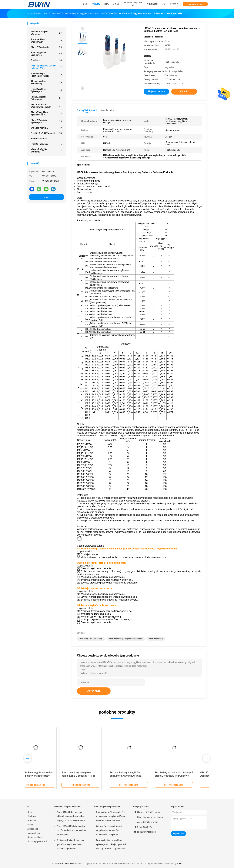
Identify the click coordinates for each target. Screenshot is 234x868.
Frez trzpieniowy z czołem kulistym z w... (47, 67)
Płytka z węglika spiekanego (47, 98)
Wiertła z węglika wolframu (47, 151)
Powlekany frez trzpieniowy (91, 639)
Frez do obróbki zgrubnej (47, 133)
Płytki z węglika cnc (47, 47)
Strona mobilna (35, 837)
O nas (30, 825)
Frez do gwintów (47, 139)
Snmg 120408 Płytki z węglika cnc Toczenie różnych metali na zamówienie (71, 830)
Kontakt (47, 197)
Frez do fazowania (47, 144)
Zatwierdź (94, 691)
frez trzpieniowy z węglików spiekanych (126, 639)
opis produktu (108, 110)
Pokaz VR (32, 821)
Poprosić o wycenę (195, 4)
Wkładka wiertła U (47, 128)
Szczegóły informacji (87, 110)
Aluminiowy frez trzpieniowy (47, 82)
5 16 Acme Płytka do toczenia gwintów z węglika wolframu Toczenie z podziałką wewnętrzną (71, 845)
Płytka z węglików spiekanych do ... (47, 114)
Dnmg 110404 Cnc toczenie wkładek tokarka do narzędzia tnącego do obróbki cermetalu (71, 816)
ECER (179, 864)
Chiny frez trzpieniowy (63, 864)
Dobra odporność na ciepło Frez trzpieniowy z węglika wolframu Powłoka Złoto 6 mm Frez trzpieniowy (111, 817)
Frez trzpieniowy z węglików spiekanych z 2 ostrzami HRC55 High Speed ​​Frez (182, 776)
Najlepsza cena (156, 91)
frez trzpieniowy (156, 639)
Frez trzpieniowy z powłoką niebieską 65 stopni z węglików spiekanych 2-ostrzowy (46, 776)
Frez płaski (47, 60)
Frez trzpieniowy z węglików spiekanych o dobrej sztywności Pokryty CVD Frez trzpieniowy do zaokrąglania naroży (111, 845)
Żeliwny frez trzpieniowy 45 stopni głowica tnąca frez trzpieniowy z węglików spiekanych (109, 831)
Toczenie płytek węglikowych (47, 41)
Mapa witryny (34, 833)
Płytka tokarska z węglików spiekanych (47, 106)
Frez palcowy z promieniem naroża (47, 75)
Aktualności (33, 829)
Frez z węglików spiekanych (47, 54)
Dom (30, 812)
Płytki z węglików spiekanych (47, 121)
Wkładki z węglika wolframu (47, 33)
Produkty (32, 816)
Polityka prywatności (37, 841)
